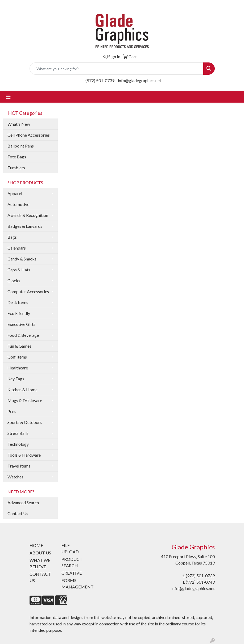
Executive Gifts (21, 324)
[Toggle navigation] (8, 97)
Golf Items (17, 357)
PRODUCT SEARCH (72, 562)
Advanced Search (23, 502)
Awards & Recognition (28, 215)
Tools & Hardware (24, 455)
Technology (18, 444)
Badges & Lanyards (25, 226)
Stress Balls (18, 433)
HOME (36, 545)
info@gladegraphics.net (140, 80)
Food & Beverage (23, 335)
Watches (15, 477)
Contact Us (18, 513)
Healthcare (18, 368)
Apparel (15, 193)
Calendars (17, 248)
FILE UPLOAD (70, 548)
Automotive (18, 204)
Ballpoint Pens (21, 146)
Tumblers (16, 168)
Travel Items (19, 466)
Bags (12, 237)
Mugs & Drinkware (25, 400)
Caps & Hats (19, 270)
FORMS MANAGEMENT (74, 584)
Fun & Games (19, 346)
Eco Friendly (19, 313)
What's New (19, 124)
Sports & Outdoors (25, 422)
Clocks (14, 281)
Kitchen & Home (22, 390)
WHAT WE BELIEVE (40, 563)
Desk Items (18, 302)
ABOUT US (40, 553)
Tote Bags (17, 157)
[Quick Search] (117, 69)
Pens (12, 411)
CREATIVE (72, 573)
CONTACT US (40, 577)
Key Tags (16, 379)
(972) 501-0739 (100, 80)
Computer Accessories (28, 291)
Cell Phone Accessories (29, 135)
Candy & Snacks (22, 259)
